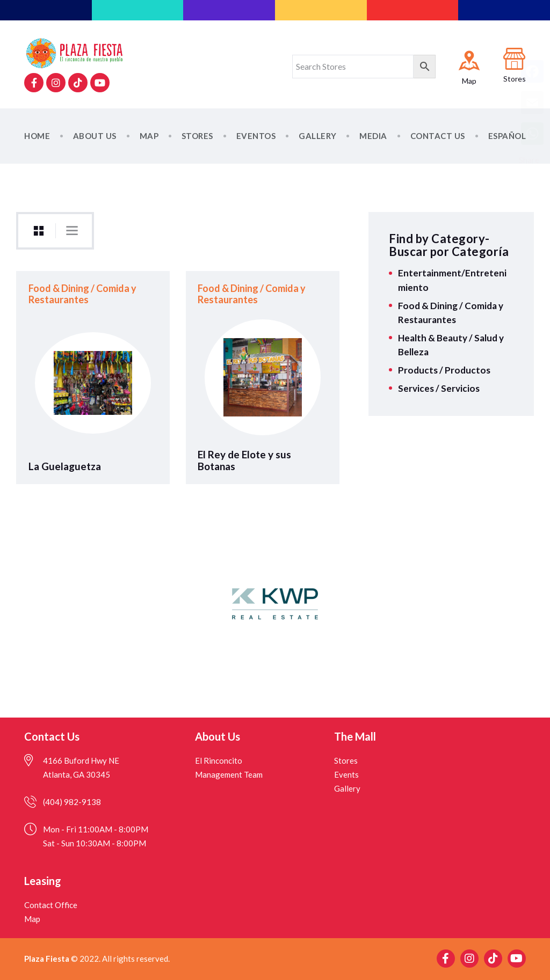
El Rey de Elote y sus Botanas (244, 460)
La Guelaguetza (65, 466)
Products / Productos (444, 370)
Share (529, 160)
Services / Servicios (439, 388)
